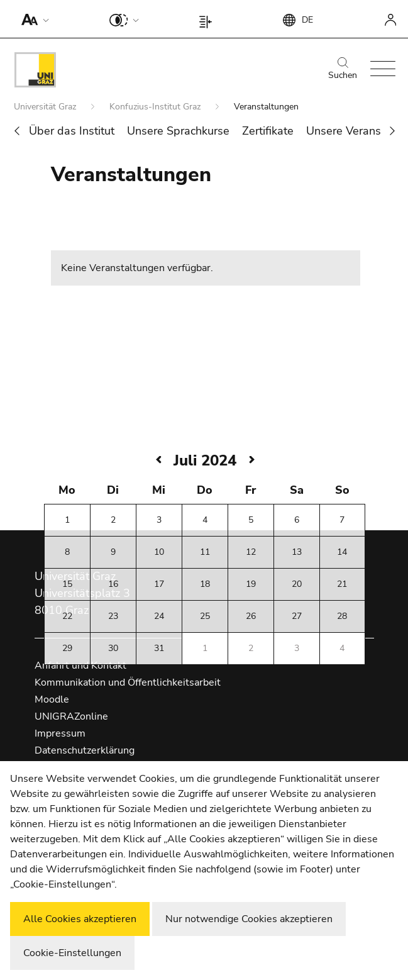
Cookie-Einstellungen (72, 953)
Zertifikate (268, 131)
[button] (32, 19)
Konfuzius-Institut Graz (156, 107)
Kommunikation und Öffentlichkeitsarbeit (128, 682)
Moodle (52, 699)
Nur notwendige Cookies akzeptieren (249, 919)
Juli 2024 (205, 460)
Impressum (60, 733)
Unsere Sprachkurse (178, 131)
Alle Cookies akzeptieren (80, 919)
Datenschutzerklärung (85, 750)
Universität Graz (46, 107)
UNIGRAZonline (71, 716)
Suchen (343, 69)
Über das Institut (72, 131)
